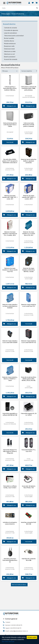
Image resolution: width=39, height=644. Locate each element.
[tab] (19, 619)
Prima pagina (6, 14)
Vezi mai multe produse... (19, 585)
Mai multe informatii (8, 642)
